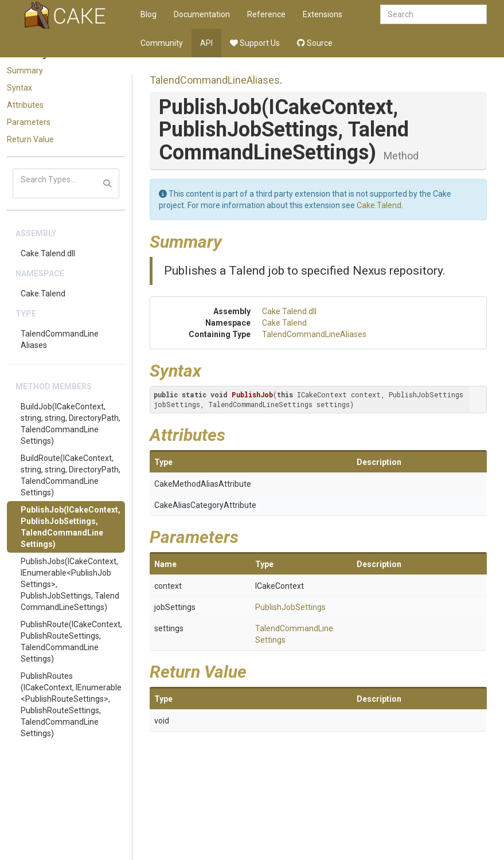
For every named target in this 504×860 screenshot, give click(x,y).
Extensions (323, 14)
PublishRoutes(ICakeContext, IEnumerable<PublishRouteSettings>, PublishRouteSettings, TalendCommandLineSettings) (71, 705)
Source (315, 43)
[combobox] (433, 14)
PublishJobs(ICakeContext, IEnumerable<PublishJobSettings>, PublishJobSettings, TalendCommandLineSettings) (70, 584)
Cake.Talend (43, 294)
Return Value (30, 139)
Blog (149, 14)
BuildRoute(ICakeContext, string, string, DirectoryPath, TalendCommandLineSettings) (71, 475)
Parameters (29, 122)
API (206, 43)
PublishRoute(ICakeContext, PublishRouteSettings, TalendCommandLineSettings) (71, 642)
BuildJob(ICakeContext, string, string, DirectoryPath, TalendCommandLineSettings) (71, 424)
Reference (266, 14)
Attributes (25, 105)
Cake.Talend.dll (48, 253)
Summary (25, 71)
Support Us (255, 43)
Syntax (19, 88)
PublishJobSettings (290, 607)
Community (162, 43)
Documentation (202, 14)
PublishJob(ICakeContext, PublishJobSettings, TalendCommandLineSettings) (71, 527)
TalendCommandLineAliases (60, 339)
